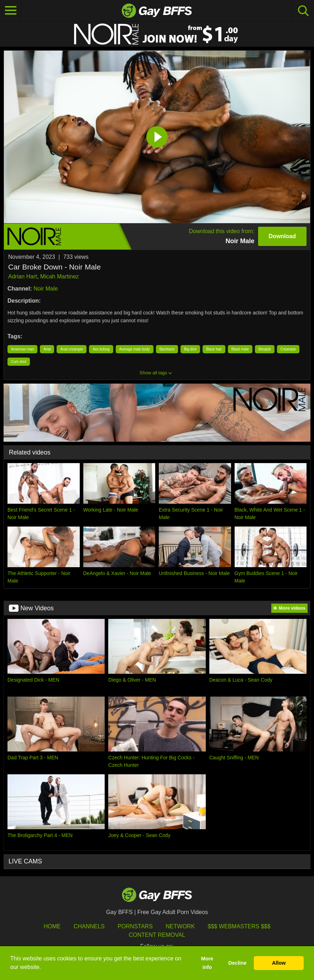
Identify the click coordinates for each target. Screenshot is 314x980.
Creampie (288, 349)
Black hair (214, 349)
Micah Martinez (59, 276)
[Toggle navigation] (11, 11)
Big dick (190, 349)
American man (22, 349)
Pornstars (135, 926)
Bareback (167, 349)
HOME (52, 926)
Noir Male (46, 289)
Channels (89, 926)
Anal (47, 349)
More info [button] (207, 963)
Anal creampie (72, 349)
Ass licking (101, 349)
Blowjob (265, 349)
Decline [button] (237, 963)
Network (180, 926)
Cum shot (19, 362)
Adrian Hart (23, 276)
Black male (240, 349)
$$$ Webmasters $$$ (239, 926)
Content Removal (157, 935)
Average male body (135, 349)
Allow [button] (279, 963)
